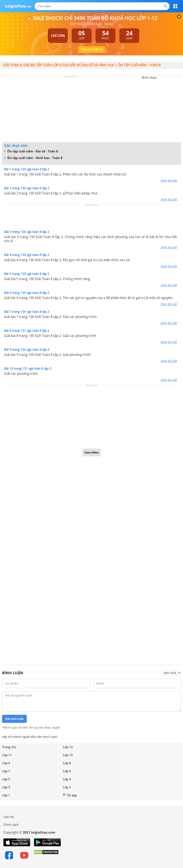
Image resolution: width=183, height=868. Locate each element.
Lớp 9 (6, 763)
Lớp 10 (68, 755)
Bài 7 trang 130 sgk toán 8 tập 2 (27, 312)
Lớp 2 (67, 787)
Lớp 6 (67, 771)
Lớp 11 (7, 755)
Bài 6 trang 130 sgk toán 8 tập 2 (27, 293)
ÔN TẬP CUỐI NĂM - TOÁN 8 (139, 65)
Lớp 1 (6, 795)
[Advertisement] (91, 110)
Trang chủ (9, 747)
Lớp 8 (67, 763)
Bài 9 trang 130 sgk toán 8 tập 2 (27, 349)
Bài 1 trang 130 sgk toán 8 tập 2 (27, 169)
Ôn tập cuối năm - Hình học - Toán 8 (33, 158)
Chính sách (11, 825)
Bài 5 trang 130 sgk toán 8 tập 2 (27, 274)
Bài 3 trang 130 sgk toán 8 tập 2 (27, 232)
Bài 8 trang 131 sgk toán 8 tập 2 (27, 331)
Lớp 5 (6, 779)
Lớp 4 (67, 779)
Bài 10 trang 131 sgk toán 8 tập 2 (28, 368)
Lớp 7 (6, 771)
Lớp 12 (68, 747)
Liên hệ (8, 817)
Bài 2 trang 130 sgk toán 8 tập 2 (27, 188)
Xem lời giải (169, 180)
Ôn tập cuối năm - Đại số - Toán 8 (31, 151)
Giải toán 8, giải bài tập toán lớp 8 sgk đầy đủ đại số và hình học (59, 65)
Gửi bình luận (14, 719)
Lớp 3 (6, 787)
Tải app (70, 795)
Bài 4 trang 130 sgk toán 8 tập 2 (27, 255)
